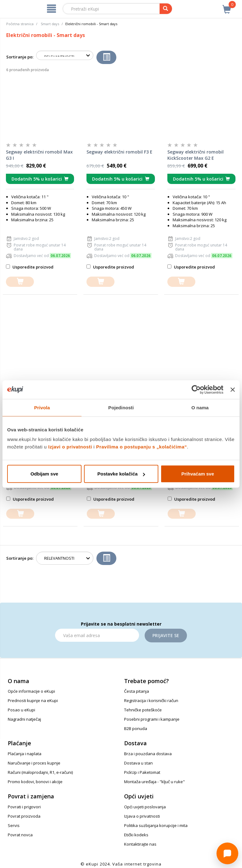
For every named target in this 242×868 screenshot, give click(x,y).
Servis (14, 825)
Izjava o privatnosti (142, 816)
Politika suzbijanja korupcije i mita (156, 825)
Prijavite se (166, 635)
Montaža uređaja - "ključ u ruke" (154, 782)
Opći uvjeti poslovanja (145, 807)
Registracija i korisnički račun (151, 700)
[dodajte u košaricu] (20, 282)
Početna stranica (20, 24)
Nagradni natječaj (24, 719)
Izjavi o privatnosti (70, 447)
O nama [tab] (200, 407)
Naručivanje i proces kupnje (34, 763)
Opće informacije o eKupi (31, 691)
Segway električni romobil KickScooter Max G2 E (195, 155)
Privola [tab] (42, 407)
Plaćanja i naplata (25, 754)
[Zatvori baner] (233, 389)
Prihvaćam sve (198, 474)
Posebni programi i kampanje (152, 719)
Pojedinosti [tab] (121, 407)
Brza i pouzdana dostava (148, 754)
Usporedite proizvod (30, 267)
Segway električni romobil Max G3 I (39, 155)
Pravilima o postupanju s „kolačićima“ (142, 447)
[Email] (97, 635)
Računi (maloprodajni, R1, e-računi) (40, 772)
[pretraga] (166, 9)
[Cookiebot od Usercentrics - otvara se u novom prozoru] (196, 389)
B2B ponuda (136, 728)
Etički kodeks (136, 835)
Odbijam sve (44, 474)
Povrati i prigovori (24, 807)
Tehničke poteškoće (143, 710)
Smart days (50, 24)
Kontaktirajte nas (140, 844)
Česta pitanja (137, 691)
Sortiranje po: (20, 57)
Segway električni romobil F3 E (119, 152)
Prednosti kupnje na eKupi (33, 700)
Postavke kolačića (121, 474)
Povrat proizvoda (24, 816)
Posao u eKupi (21, 710)
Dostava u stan (138, 763)
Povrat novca (20, 835)
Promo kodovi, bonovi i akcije (35, 782)
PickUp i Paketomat (142, 772)
